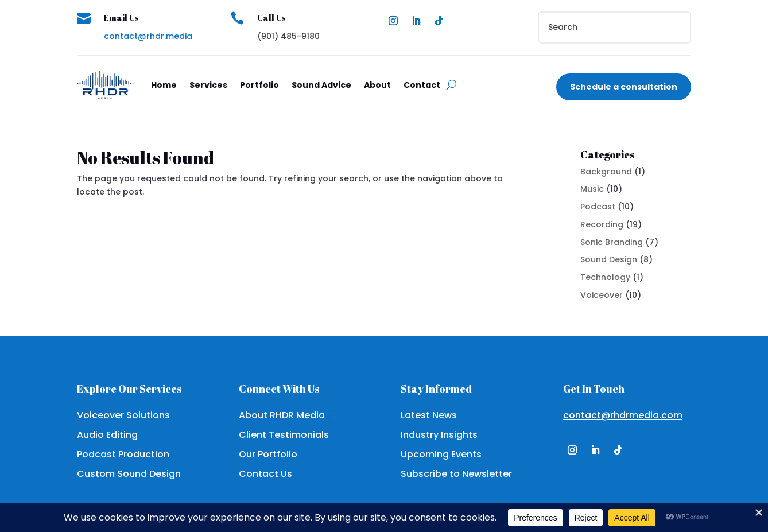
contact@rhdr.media (148, 36)
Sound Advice (321, 85)
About (377, 85)
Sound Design (609, 259)
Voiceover (602, 295)
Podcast (598, 207)
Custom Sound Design (129, 474)
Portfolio (259, 85)
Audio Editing (107, 435)
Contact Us (265, 474)
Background (606, 172)
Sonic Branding (612, 242)
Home (164, 85)
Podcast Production (123, 454)
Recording (602, 224)
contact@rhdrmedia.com (623, 415)
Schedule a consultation (624, 87)
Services (208, 85)
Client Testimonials (284, 435)
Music (592, 189)
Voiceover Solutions (123, 415)
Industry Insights (439, 435)
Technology (605, 277)
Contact (422, 85)
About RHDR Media (282, 415)
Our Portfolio (268, 454)
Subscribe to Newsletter (456, 474)
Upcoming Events (441, 454)
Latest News (429, 415)
